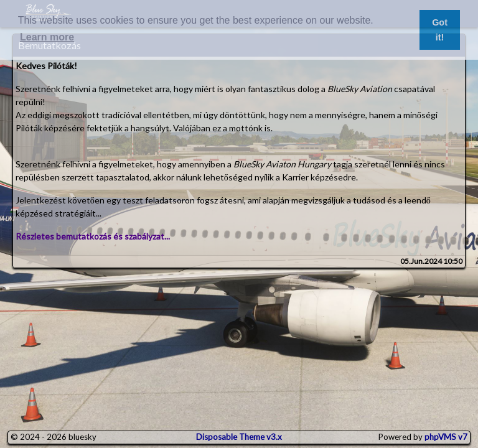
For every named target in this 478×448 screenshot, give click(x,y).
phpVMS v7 (446, 437)
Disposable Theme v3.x (239, 437)
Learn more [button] (47, 37)
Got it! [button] (440, 30)
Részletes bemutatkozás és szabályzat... (93, 236)
